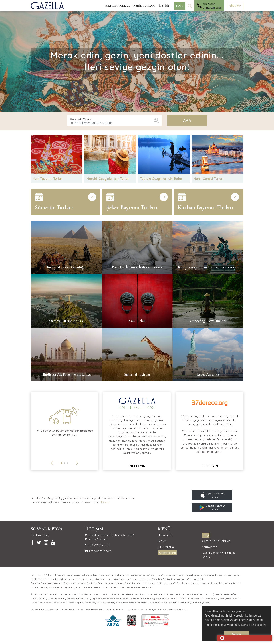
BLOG (180, 6)
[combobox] (114, 121)
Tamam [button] (236, 634)
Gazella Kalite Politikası (216, 541)
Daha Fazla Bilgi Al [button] (253, 625)
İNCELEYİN (137, 466)
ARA (187, 120)
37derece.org (167, 553)
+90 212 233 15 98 (99, 545)
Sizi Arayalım (166, 547)
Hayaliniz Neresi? (81, 119)
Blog (206, 535)
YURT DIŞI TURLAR (117, 6)
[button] (61, 463)
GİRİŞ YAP (235, 6)
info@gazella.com (100, 551)
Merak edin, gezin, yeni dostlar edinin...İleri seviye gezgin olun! (137, 61)
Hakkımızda (165, 535)
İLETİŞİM (165, 6)
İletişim (162, 541)
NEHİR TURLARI (144, 6)
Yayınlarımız (209, 547)
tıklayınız (105, 502)
